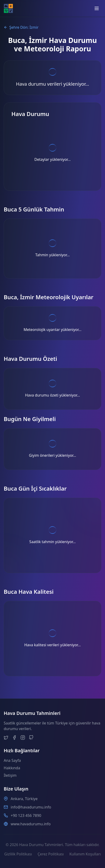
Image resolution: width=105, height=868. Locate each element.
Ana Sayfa (12, 760)
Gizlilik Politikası (18, 854)
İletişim (10, 775)
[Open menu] (97, 8)
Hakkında (12, 768)
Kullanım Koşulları (85, 854)
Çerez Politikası (51, 854)
